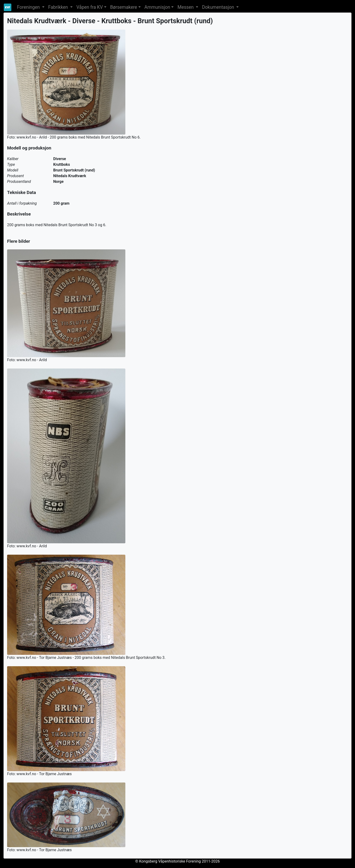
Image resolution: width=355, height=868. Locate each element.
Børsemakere (124, 7)
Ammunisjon (157, 7)
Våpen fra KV (90, 7)
